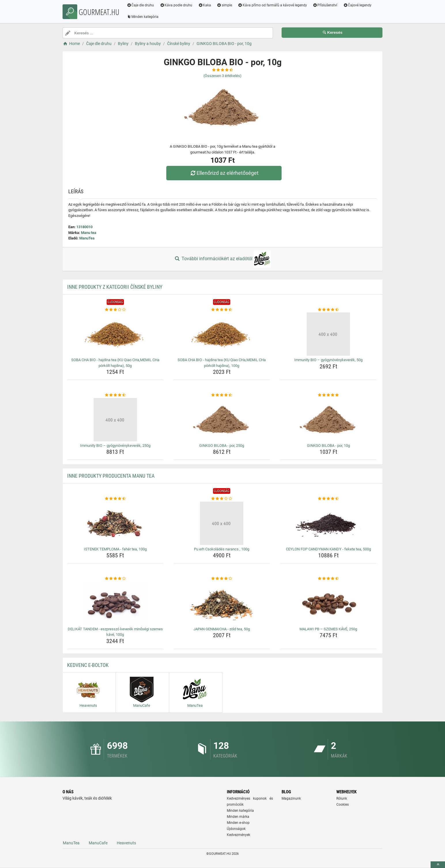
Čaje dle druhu (141, 5)
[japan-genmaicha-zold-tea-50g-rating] (222, 579)
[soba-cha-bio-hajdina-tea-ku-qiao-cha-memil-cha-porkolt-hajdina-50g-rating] (115, 310)
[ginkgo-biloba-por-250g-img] (222, 420)
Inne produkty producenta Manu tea (111, 476)
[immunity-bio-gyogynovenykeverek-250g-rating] (115, 395)
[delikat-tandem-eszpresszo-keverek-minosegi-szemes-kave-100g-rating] (115, 579)
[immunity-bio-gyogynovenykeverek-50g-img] (328, 334)
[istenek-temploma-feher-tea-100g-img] (115, 523)
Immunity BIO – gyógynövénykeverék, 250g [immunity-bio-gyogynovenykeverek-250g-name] (115, 446)
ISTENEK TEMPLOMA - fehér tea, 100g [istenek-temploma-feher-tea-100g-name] (115, 549)
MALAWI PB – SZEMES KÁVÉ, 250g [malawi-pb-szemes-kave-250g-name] (328, 629)
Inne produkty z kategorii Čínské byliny (115, 287)
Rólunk (342, 798)
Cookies (343, 805)
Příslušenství (325, 5)
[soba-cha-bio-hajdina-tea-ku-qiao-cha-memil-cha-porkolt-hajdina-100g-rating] (222, 310)
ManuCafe (98, 843)
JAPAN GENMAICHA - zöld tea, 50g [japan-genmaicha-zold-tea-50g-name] (222, 629)
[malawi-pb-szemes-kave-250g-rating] (328, 579)
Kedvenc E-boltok (88, 665)
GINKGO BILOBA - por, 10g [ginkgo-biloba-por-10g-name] (328, 446)
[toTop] (438, 865)
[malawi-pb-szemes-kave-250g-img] (328, 603)
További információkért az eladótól (223, 259)
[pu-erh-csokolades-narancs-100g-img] (222, 523)
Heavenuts (126, 843)
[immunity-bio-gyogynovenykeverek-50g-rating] (328, 310)
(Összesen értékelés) (223, 76)
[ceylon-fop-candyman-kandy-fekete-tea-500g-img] (328, 523)
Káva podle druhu (177, 5)
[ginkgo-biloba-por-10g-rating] (328, 395)
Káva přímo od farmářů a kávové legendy (273, 5)
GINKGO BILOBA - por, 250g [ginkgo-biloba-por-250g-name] (222, 446)
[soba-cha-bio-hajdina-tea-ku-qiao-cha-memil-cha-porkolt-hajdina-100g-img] (222, 334)
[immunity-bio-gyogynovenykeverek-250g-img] (115, 420)
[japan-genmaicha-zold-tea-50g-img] (222, 603)
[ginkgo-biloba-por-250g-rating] (222, 395)
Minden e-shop (238, 823)
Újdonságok (236, 829)
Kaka (205, 5)
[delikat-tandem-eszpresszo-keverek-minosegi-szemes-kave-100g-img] (115, 603)
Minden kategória (143, 17)
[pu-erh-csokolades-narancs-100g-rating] (222, 499)
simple (225, 5)
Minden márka (238, 817)
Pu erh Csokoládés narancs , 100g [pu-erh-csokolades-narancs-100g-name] (222, 549)
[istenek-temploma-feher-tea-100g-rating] (115, 499)
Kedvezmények (238, 835)
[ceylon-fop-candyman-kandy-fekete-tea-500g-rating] (328, 499)
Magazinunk (291, 798)
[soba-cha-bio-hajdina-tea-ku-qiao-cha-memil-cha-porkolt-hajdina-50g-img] (115, 334)
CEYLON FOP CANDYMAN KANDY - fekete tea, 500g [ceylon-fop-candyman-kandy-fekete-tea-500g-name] (328, 549)
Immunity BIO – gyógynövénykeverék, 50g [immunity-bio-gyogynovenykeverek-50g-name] (328, 360)
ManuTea (87, 238)
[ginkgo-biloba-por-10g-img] (328, 420)
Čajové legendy (358, 5)
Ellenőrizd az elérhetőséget (224, 173)
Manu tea (89, 233)
